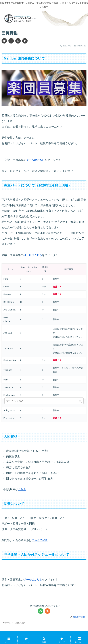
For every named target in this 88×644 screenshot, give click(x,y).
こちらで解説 (40, 540)
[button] (81, 401)
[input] (44, 401)
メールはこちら (36, 160)
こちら (22, 489)
